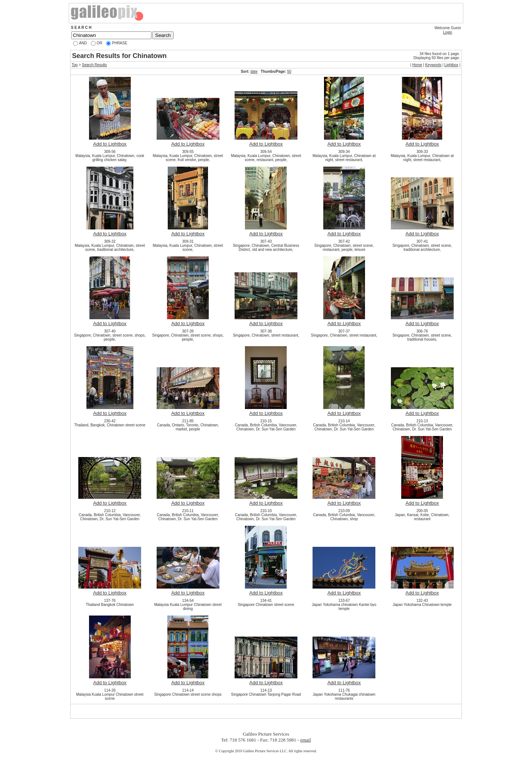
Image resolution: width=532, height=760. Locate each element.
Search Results (95, 65)
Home (417, 65)
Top (75, 65)
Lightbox (451, 65)
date (254, 71)
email (306, 740)
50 (289, 71)
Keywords (433, 65)
